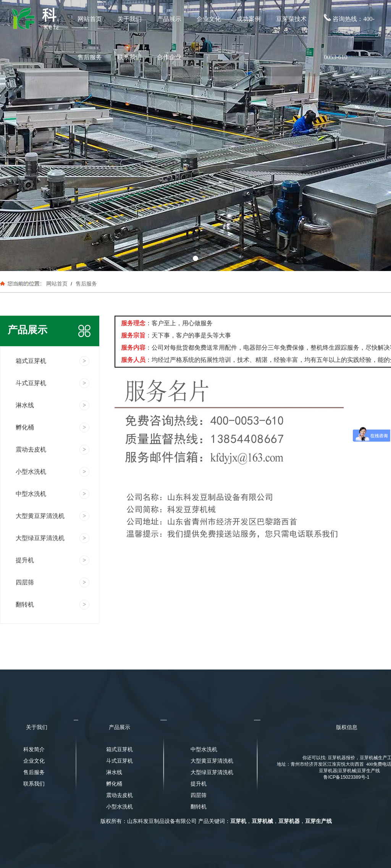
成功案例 (249, 19)
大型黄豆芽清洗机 (210, 761)
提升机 (199, 784)
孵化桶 (114, 784)
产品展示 (169, 19)
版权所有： (114, 821)
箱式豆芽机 (120, 749)
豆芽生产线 (318, 821)
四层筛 (199, 795)
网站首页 (90, 19)
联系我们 (129, 57)
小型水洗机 (120, 807)
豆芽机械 (262, 821)
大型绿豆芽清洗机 (210, 772)
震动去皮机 (120, 795)
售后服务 (90, 57)
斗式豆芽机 (120, 761)
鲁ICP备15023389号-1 (346, 777)
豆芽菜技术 (291, 19)
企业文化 (209, 19)
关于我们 (129, 19)
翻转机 (199, 807)
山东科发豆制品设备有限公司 (162, 821)
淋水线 (114, 772)
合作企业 (169, 57)
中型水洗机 (204, 749)
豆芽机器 (289, 821)
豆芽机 (238, 821)
